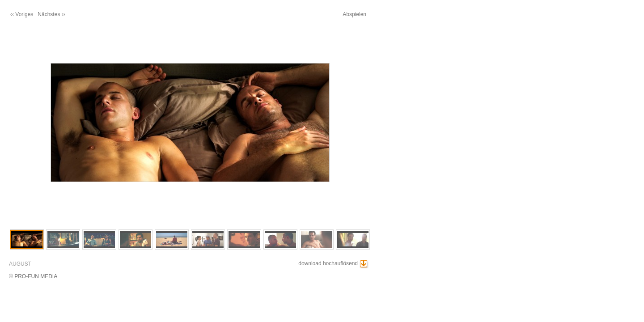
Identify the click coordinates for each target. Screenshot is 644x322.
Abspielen (354, 14)
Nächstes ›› (51, 14)
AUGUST (20, 264)
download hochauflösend (328, 263)
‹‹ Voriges (22, 14)
